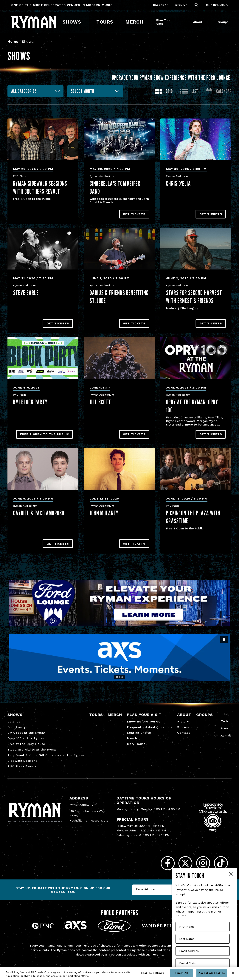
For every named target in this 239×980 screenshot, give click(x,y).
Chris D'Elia (178, 183)
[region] (119, 973)
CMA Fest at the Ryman (27, 733)
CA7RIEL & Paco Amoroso (39, 513)
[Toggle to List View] (189, 91)
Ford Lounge (18, 727)
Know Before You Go (144, 721)
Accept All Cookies (212, 973)
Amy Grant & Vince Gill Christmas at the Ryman (46, 755)
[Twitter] (185, 863)
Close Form (231, 874)
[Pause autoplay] (224, 640)
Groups (223, 22)
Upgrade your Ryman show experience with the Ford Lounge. (172, 78)
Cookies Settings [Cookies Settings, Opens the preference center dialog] (152, 973)
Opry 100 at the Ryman (26, 738)
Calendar (161, 5)
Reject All (181, 973)
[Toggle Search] (196, 5)
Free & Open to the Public (44, 434)
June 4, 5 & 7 (100, 387)
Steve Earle (26, 293)
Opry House (136, 744)
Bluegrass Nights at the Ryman (33, 749)
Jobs (224, 714)
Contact (184, 733)
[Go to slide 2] (119, 677)
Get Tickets (134, 214)
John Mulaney (104, 513)
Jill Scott (100, 402)
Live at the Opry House (26, 744)
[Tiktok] (221, 863)
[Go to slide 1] (117, 677)
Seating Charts (139, 733)
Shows (72, 22)
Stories (183, 727)
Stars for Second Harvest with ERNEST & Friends (194, 297)
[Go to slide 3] (122, 677)
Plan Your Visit (163, 22)
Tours (105, 22)
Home (13, 41)
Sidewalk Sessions (22, 761)
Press (225, 728)
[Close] (233, 973)
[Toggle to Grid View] (164, 91)
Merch (137, 22)
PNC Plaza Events (22, 766)
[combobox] (35, 91)
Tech (224, 721)
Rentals (226, 735)
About (198, 22)
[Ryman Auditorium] (34, 22)
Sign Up (181, 5)
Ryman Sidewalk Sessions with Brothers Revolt (40, 187)
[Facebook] (168, 863)
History (183, 721)
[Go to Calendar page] (219, 91)
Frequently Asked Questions (150, 727)
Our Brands (218, 5)
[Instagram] (203, 863)
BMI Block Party (30, 402)
